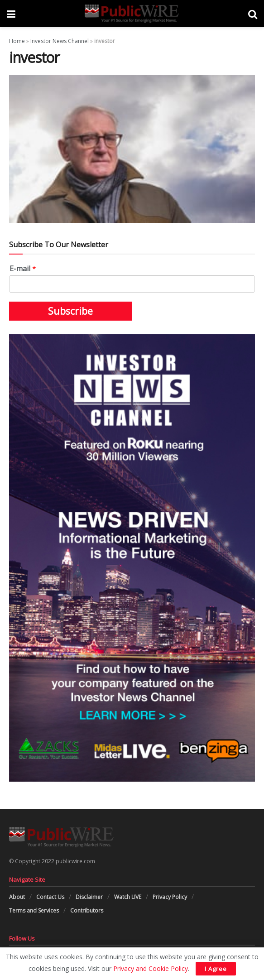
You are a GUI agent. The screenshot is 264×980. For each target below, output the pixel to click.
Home (17, 41)
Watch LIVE (128, 897)
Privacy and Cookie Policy (151, 968)
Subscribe (70, 311)
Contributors (87, 910)
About (17, 897)
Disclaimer (89, 897)
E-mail (23, 269)
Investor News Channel (60, 41)
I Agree (216, 969)
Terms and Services (34, 910)
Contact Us (50, 897)
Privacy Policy (170, 897)
